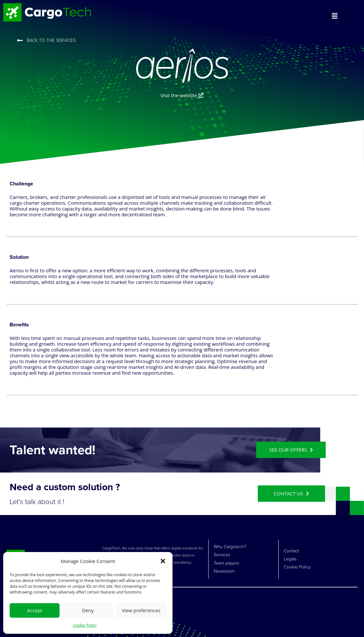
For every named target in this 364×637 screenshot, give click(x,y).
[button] (163, 561)
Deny (88, 610)
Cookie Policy (84, 625)
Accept (35, 610)
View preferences (141, 610)
